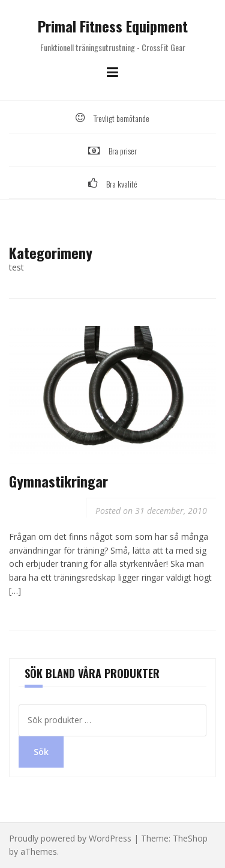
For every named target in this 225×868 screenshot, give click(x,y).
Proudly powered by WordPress (70, 838)
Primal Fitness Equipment (113, 26)
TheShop (190, 838)
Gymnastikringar (58, 481)
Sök (41, 752)
